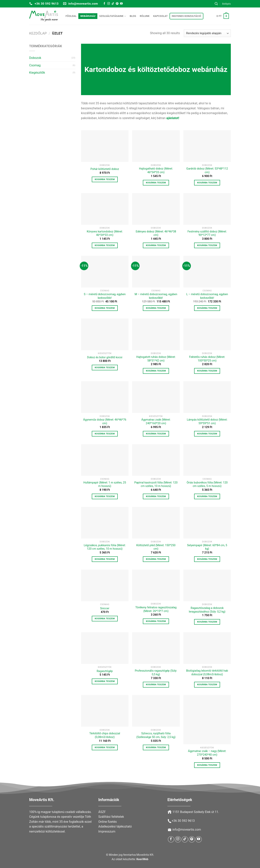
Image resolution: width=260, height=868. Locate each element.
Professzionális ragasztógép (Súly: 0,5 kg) (156, 673)
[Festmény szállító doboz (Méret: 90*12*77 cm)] (207, 209)
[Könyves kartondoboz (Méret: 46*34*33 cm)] (105, 209)
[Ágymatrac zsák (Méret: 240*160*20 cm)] (156, 397)
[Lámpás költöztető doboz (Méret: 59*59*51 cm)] (207, 397)
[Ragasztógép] (105, 648)
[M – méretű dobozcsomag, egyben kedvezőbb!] (156, 272)
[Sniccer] (105, 585)
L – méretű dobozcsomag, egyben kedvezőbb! (207, 296)
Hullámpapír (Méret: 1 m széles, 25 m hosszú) (105, 484)
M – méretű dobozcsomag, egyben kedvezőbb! (156, 296)
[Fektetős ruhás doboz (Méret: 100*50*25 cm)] (207, 334)
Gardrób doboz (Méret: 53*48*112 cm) (207, 170)
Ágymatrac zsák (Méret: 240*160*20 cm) (156, 422)
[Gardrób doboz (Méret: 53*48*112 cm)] (207, 146)
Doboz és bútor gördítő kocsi (105, 357)
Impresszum (107, 831)
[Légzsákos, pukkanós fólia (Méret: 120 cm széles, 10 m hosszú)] (105, 523)
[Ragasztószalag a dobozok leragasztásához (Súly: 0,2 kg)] (207, 585)
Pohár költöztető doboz (105, 169)
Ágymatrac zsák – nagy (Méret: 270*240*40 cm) (207, 753)
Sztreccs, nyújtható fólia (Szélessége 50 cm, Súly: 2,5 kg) (156, 735)
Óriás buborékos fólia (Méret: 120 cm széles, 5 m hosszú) (207, 484)
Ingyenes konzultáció (186, 16)
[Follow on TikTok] (113, 4)
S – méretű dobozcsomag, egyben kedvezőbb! (105, 296)
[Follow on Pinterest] (117, 4)
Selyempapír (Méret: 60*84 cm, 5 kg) (207, 547)
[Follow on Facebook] (104, 4)
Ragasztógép (105, 671)
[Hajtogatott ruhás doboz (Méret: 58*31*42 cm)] (156, 334)
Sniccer (105, 608)
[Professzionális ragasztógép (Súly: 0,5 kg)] (156, 648)
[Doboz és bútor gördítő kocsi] (105, 334)
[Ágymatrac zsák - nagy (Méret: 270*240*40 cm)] (207, 720)
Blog (133, 16)
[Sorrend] (207, 33)
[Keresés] (216, 4)
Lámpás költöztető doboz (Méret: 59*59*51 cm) (207, 422)
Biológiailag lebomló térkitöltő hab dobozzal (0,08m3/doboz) (207, 673)
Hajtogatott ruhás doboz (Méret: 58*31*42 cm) (156, 359)
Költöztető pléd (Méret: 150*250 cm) (156, 547)
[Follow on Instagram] (109, 4)
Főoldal (71, 16)
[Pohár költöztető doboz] (105, 146)
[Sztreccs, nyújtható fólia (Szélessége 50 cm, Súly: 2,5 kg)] (156, 711)
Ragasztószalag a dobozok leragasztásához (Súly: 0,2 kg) (207, 610)
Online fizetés (108, 822)
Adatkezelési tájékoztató (115, 826)
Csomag (35, 65)
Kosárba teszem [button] (105, 179)
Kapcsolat (160, 16)
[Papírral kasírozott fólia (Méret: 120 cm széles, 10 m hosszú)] (156, 460)
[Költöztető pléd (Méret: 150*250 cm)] (156, 523)
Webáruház (88, 16)
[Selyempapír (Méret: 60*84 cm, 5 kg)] (207, 523)
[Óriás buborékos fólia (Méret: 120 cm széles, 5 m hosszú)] (207, 460)
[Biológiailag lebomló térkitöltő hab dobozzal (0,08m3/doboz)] (207, 648)
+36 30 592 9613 (183, 821)
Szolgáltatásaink (113, 16)
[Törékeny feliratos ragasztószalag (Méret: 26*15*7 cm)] (156, 585)
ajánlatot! (173, 118)
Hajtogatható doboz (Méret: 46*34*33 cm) (156, 170)
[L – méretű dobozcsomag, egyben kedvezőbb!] (207, 272)
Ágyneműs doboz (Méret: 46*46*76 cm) (105, 422)
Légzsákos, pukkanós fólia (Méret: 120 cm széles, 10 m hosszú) (105, 547)
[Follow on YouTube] (121, 4)
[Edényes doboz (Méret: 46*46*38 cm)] (156, 209)
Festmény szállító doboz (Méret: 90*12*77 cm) (207, 233)
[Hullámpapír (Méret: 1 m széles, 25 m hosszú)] (105, 460)
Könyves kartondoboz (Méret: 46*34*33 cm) (105, 233)
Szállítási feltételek (111, 817)
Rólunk (145, 16)
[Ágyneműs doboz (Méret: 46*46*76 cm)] (105, 397)
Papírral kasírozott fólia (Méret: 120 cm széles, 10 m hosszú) (156, 484)
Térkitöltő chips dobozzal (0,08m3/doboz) (105, 735)
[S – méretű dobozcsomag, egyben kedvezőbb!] (105, 272)
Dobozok (35, 58)
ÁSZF (102, 812)
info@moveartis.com (187, 830)
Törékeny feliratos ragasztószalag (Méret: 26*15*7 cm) (156, 609)
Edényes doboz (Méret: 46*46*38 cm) (156, 233)
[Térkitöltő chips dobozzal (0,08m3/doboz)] (105, 711)
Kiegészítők (37, 73)
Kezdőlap (38, 33)
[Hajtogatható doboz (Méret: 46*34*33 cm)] (156, 146)
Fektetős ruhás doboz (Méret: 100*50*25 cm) (207, 359)
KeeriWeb (142, 859)
